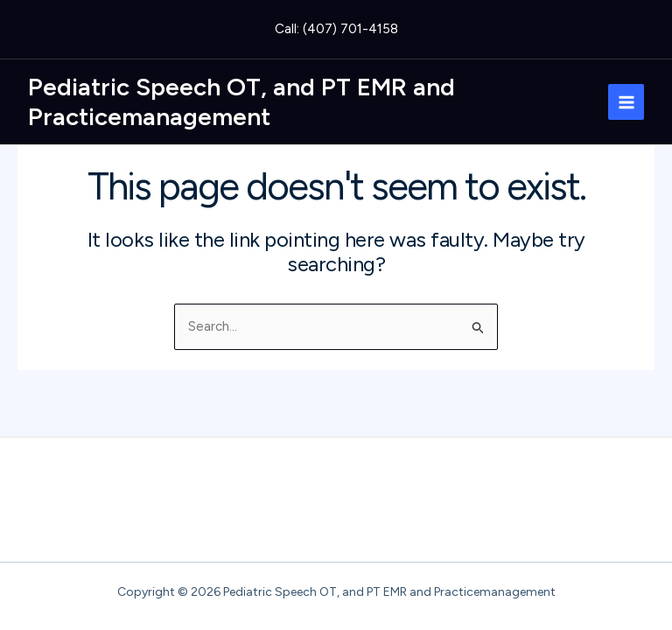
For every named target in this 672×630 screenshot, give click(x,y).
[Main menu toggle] (626, 102)
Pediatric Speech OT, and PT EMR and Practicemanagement (241, 101)
